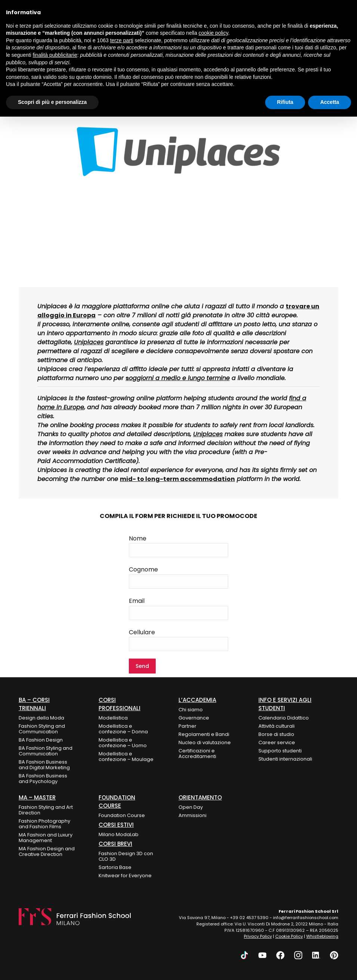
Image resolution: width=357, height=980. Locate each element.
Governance (194, 718)
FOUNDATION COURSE (117, 802)
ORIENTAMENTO (200, 797)
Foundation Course (122, 815)
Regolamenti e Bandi (204, 734)
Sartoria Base (115, 867)
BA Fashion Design (41, 740)
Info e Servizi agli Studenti (285, 704)
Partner (187, 726)
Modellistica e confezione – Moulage (126, 756)
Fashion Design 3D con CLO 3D (126, 856)
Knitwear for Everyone (125, 876)
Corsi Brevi (115, 844)
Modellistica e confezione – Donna (123, 729)
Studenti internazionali (285, 759)
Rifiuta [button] (285, 102)
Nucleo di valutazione (205, 742)
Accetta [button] (330, 102)
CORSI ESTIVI (116, 825)
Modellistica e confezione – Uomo (123, 743)
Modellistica (113, 718)
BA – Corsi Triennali (34, 704)
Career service (277, 742)
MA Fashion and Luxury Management (46, 838)
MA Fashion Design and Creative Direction (47, 851)
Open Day (191, 807)
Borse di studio (276, 734)
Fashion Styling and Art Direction (46, 810)
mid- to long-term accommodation (177, 479)
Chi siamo (191, 710)
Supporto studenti (280, 751)
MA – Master (37, 797)
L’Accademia (197, 700)
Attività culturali (277, 726)
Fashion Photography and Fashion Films (44, 824)
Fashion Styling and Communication (42, 729)
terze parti (122, 40)
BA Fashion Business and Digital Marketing (44, 765)
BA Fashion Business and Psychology (43, 779)
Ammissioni (193, 815)
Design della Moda (41, 718)
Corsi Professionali (119, 704)
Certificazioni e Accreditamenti (197, 754)
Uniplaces (208, 434)
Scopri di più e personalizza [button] (52, 102)
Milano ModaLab (119, 834)
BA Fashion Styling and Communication (46, 751)
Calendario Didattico (284, 718)
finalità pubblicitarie (55, 55)
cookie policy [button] (213, 33)
